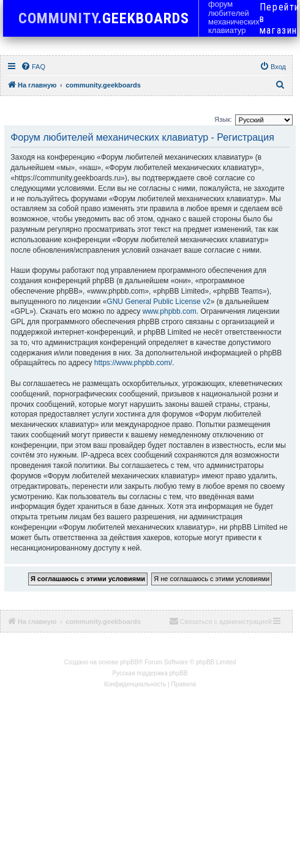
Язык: (223, 119)
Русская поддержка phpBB (150, 673)
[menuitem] (33, 67)
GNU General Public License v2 (158, 302)
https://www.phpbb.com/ (133, 363)
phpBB (129, 662)
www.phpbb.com (170, 311)
